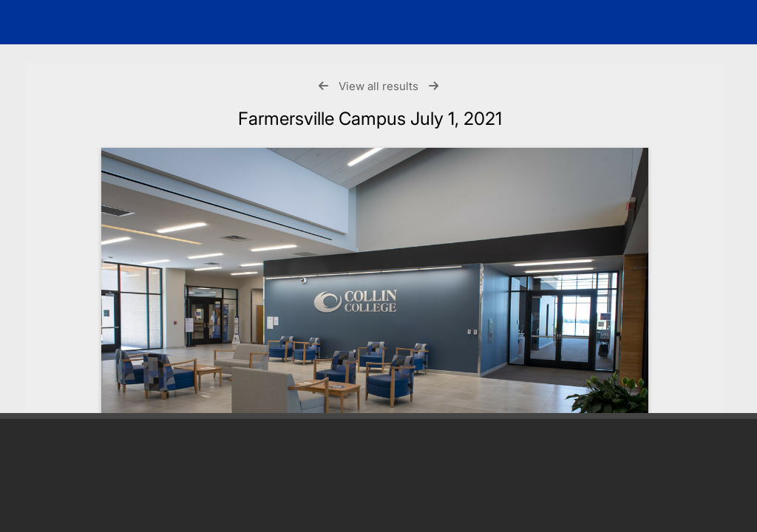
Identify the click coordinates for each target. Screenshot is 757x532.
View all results (378, 86)
